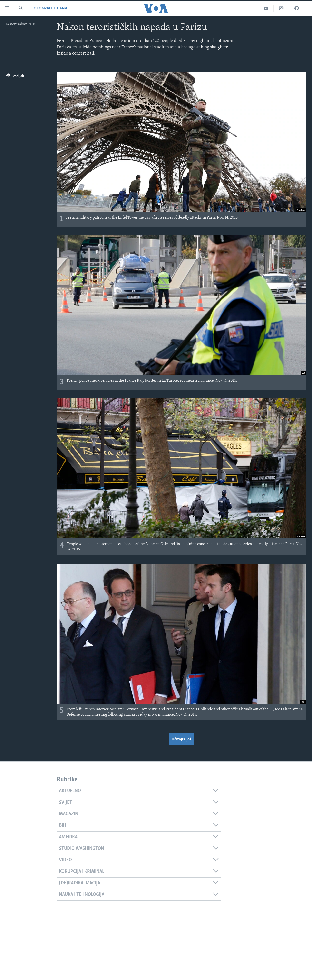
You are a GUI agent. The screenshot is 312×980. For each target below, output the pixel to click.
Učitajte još (181, 739)
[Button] (15, 77)
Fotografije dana (49, 8)
